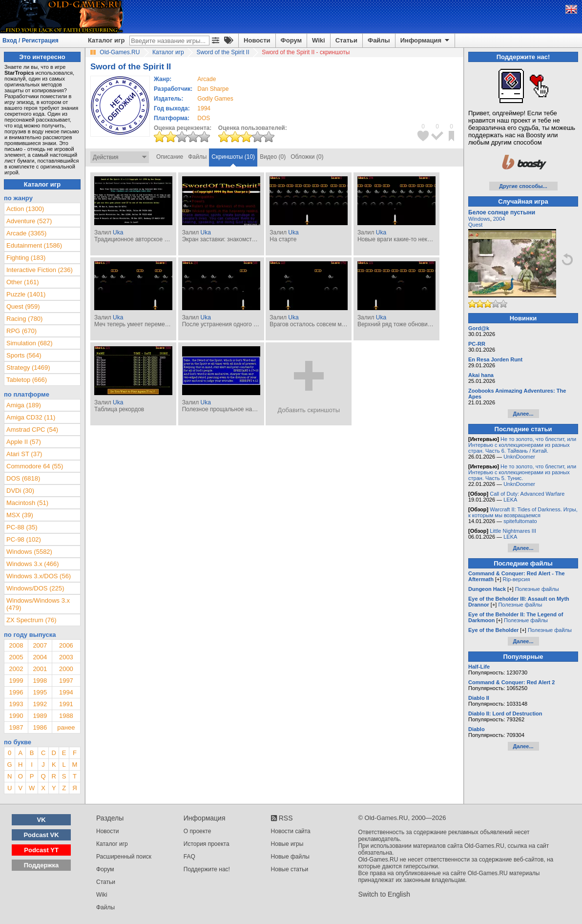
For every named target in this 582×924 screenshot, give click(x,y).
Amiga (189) (24, 405)
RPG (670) (21, 331)
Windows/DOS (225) (35, 588)
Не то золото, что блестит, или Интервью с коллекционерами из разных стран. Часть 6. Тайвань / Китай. (522, 445)
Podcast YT (41, 850)
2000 (66, 669)
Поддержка (42, 865)
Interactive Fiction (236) (40, 270)
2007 (40, 645)
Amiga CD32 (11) (31, 417)
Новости (257, 40)
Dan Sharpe (213, 89)
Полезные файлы (537, 589)
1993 (16, 704)
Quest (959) (23, 306)
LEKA (510, 500)
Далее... (523, 414)
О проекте (197, 831)
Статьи (346, 40)
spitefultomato (520, 521)
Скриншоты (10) (233, 157)
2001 (40, 669)
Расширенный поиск (124, 857)
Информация (426, 41)
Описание (170, 157)
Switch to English (384, 894)
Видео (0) (273, 157)
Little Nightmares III (513, 531)
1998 (40, 681)
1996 (16, 692)
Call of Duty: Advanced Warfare (527, 494)
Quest (475, 225)
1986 (40, 727)
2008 (16, 645)
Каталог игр (106, 40)
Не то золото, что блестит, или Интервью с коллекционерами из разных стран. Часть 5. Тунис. (522, 472)
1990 (16, 716)
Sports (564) (24, 355)
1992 (40, 704)
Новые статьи (290, 869)
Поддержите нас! (207, 869)
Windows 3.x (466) (33, 564)
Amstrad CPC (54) (32, 430)
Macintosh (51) (27, 503)
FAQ (189, 857)
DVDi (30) (20, 491)
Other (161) (22, 282)
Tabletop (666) (27, 380)
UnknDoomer (519, 457)
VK (42, 820)
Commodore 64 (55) (35, 466)
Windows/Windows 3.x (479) (38, 604)
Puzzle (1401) (26, 294)
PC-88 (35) (22, 527)
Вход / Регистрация (31, 41)
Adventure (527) (29, 221)
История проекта (207, 844)
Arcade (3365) (26, 233)
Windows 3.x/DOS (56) (39, 576)
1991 (66, 704)
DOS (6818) (23, 478)
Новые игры (287, 844)
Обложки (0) (307, 157)
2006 (66, 645)
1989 (40, 716)
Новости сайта (291, 831)
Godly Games (215, 99)
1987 (16, 727)
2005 (16, 657)
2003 (66, 657)
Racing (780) (24, 319)
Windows (479, 219)
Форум (291, 40)
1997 (66, 681)
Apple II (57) (24, 442)
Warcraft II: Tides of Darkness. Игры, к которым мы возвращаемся (523, 512)
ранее (66, 727)
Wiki (319, 40)
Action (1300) (25, 209)
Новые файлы (290, 857)
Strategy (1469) (28, 367)
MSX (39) (20, 515)
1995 (40, 692)
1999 (16, 681)
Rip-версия (517, 579)
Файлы (379, 40)
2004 (40, 657)
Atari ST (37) (24, 454)
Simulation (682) (30, 343)
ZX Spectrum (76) (31, 620)
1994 (204, 108)
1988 (66, 716)
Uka (118, 232)
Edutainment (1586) (34, 245)
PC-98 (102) (24, 539)
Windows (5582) (29, 552)
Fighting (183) (26, 258)
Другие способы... (523, 186)
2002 (16, 669)
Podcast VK (41, 835)
